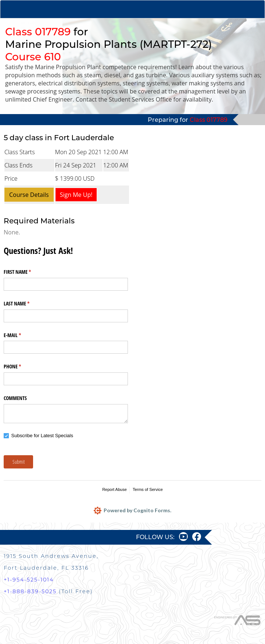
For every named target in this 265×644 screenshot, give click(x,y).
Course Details (29, 195)
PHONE (21, 367)
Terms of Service (148, 489)
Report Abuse (114, 489)
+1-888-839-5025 (30, 591)
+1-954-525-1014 (29, 580)
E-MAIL (21, 335)
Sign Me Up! (76, 195)
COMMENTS (15, 398)
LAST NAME (25, 304)
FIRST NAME (26, 272)
